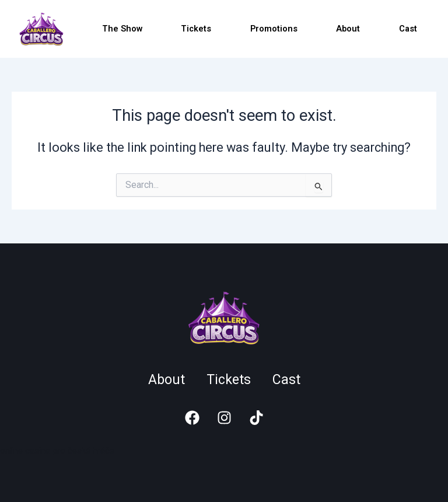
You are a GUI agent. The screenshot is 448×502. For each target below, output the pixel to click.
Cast (408, 29)
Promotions (274, 29)
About (348, 29)
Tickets (196, 29)
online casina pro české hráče (57, 451)
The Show (122, 29)
